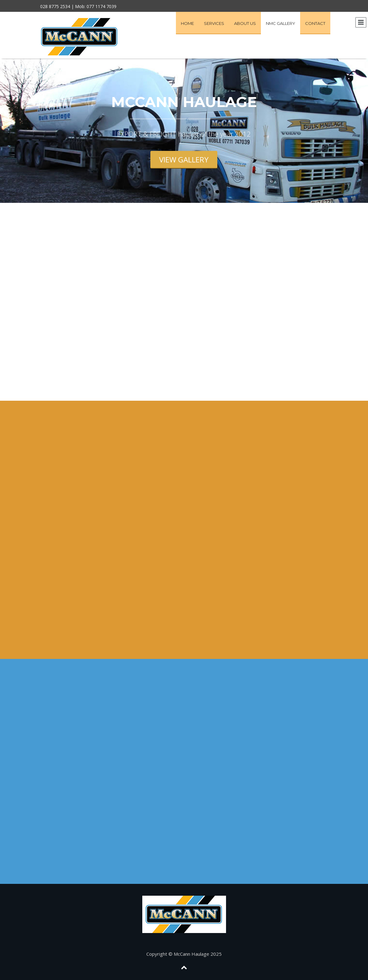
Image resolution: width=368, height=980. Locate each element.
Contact (315, 23)
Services (214, 23)
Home (187, 23)
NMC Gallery (281, 23)
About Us (245, 23)
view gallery (184, 159)
